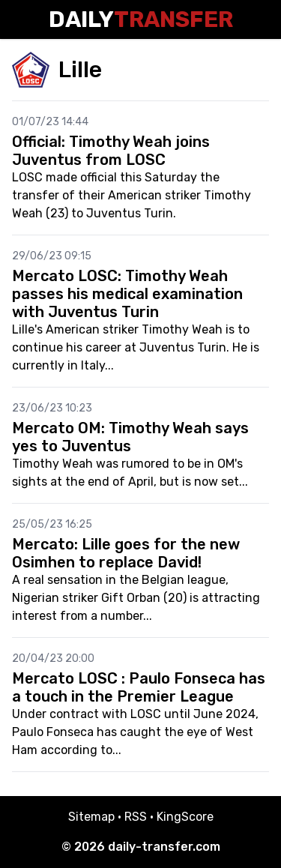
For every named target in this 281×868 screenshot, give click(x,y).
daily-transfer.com (164, 847)
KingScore (185, 817)
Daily (141, 19)
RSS (136, 817)
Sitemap (91, 817)
